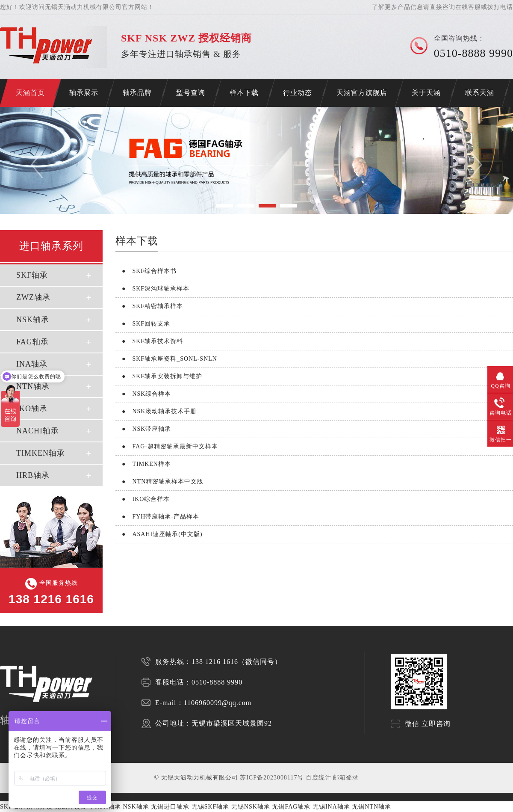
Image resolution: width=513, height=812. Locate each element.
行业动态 (298, 93)
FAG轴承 (32, 342)
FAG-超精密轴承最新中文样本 (167, 446)
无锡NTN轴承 (371, 807)
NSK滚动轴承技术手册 (156, 411)
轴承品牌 (137, 93)
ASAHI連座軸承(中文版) (159, 534)
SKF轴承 (32, 275)
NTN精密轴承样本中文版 (159, 482)
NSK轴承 (33, 320)
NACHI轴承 (38, 431)
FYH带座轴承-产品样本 (157, 517)
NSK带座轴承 (143, 429)
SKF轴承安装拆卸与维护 (159, 376)
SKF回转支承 (143, 324)
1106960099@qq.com (218, 703)
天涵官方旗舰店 (362, 93)
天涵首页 (30, 93)
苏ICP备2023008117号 (272, 778)
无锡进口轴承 (170, 807)
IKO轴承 (32, 409)
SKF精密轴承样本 (149, 306)
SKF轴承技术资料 (149, 341)
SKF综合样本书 (146, 271)
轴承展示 (84, 93)
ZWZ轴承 (33, 297)
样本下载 (244, 93)
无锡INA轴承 (331, 807)
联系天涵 (480, 93)
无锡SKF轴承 (211, 807)
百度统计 (318, 778)
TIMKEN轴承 (41, 453)
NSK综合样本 (143, 394)
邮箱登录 (346, 778)
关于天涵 (426, 93)
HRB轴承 (33, 475)
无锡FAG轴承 (291, 807)
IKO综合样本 (143, 499)
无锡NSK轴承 (251, 807)
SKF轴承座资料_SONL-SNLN (166, 359)
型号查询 (191, 93)
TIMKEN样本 (143, 464)
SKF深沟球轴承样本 (152, 289)
